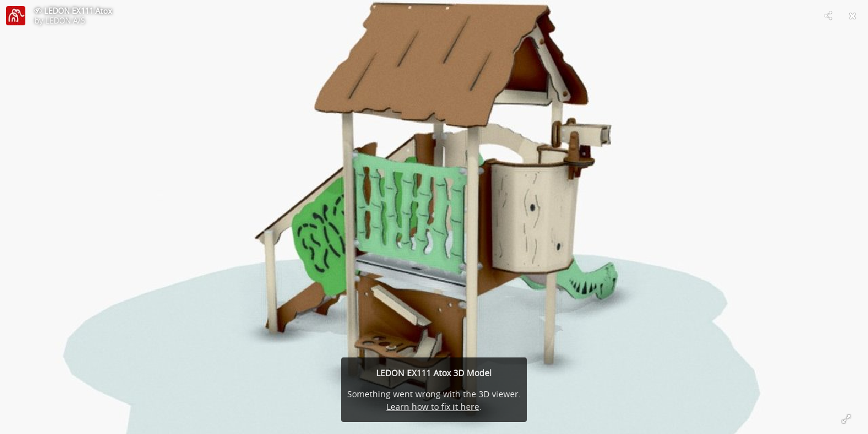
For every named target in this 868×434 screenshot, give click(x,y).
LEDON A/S (65, 20)
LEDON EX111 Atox (78, 11)
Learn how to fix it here (433, 407)
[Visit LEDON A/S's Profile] (16, 16)
